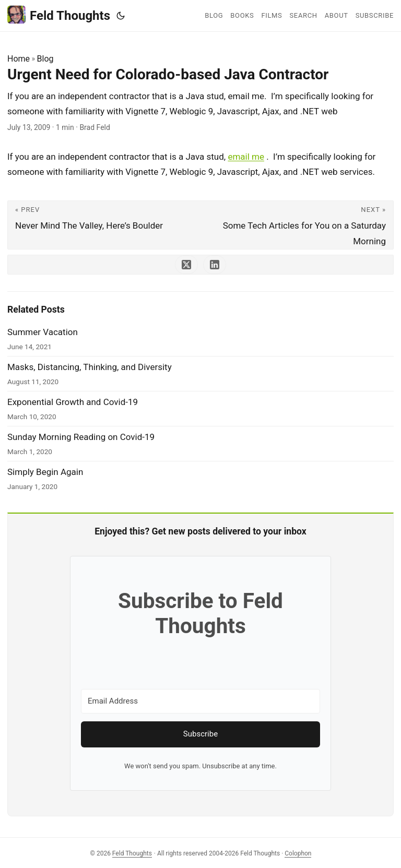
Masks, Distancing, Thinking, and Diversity (90, 367)
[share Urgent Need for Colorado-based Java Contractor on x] (186, 265)
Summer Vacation (43, 332)
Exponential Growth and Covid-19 (73, 402)
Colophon (298, 853)
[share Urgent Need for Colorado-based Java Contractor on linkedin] (215, 265)
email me (246, 157)
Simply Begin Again (45, 472)
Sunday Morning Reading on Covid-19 (81, 437)
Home (19, 59)
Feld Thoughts (59, 15)
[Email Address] (200, 701)
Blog (45, 59)
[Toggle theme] (121, 16)
